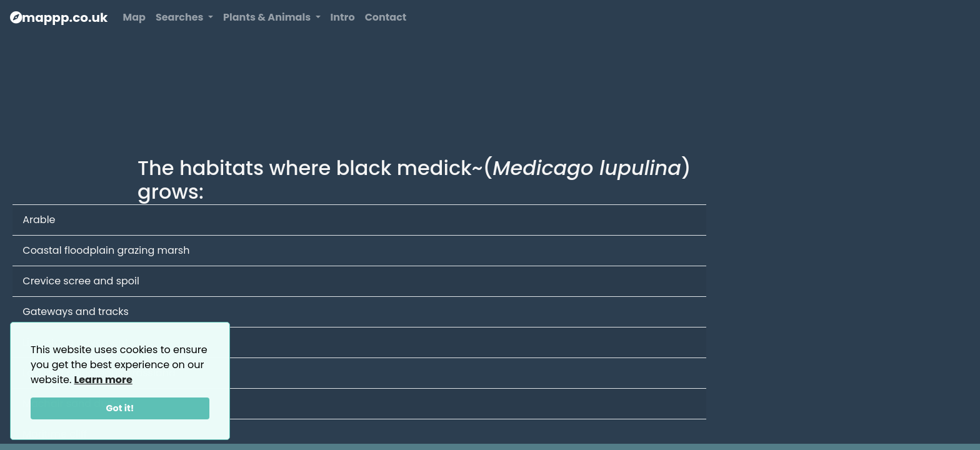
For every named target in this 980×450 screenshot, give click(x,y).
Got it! (120, 408)
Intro (343, 17)
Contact (386, 17)
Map (134, 17)
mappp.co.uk (59, 17)
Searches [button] (181, 17)
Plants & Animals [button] (268, 17)
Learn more (103, 380)
